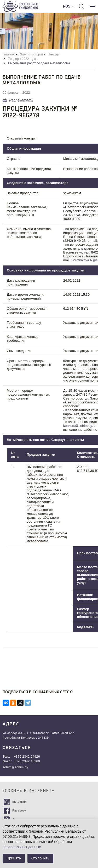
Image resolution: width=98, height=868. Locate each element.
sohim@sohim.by (15, 767)
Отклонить (40, 858)
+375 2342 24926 (27, 757)
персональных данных (22, 847)
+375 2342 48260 (27, 761)
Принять (14, 858)
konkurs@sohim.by (78, 426)
